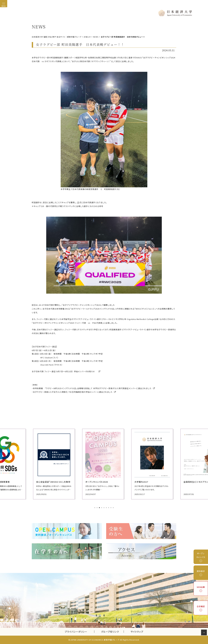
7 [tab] (109, 508)
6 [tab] (107, 508)
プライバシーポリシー (76, 632)
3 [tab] (100, 508)
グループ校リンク (112, 632)
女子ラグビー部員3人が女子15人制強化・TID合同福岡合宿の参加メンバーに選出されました (74, 392)
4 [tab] (102, 508)
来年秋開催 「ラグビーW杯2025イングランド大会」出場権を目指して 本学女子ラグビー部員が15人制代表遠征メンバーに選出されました (93, 388)
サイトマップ (137, 632)
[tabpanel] (55, 464)
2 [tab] (97, 508)
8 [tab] (111, 508)
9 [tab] (114, 508)
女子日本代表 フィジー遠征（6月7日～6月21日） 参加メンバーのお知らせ (65, 371)
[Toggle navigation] (4, 4)
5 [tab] (104, 508)
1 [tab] (95, 508)
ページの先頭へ (204, 633)
